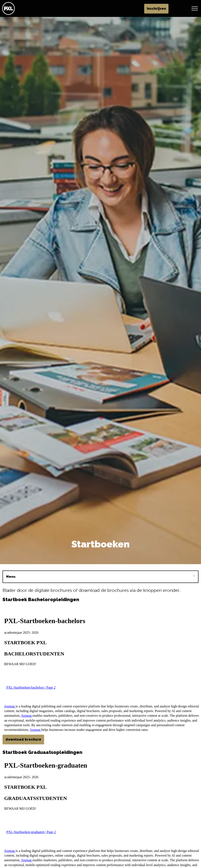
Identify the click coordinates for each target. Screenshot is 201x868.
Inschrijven (177, 9)
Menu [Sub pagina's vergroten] (100, 577)
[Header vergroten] (195, 8)
